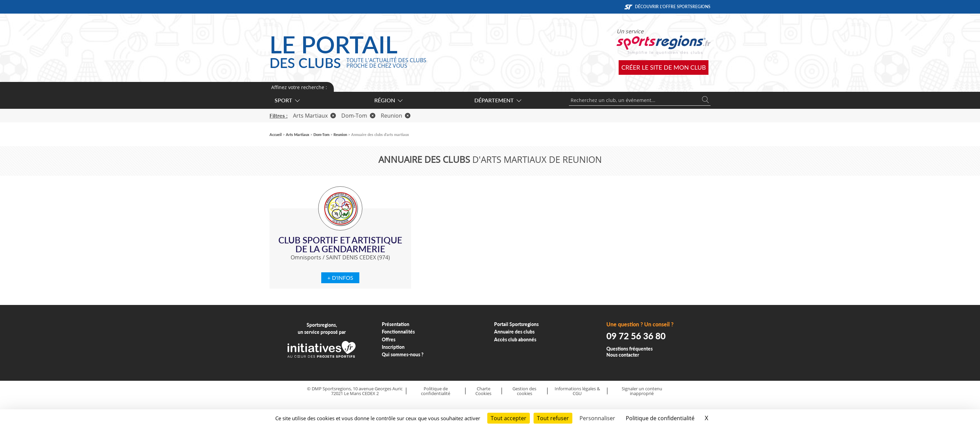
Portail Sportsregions (516, 324)
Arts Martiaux (314, 116)
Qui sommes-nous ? (403, 354)
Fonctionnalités (398, 332)
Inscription (393, 347)
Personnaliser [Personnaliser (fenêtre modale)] (597, 418)
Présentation (396, 324)
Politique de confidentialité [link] (660, 418)
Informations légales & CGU (577, 391)
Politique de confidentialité (436, 391)
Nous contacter (623, 355)
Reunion (396, 116)
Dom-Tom (358, 116)
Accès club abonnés (515, 339)
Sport (287, 100)
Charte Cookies (483, 391)
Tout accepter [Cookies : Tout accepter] (509, 418)
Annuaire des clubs (514, 332)
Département (497, 100)
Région (388, 100)
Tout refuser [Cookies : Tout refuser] (553, 418)
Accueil (276, 134)
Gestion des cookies (524, 391)
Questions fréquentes (630, 349)
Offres (389, 339)
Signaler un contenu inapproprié (642, 391)
